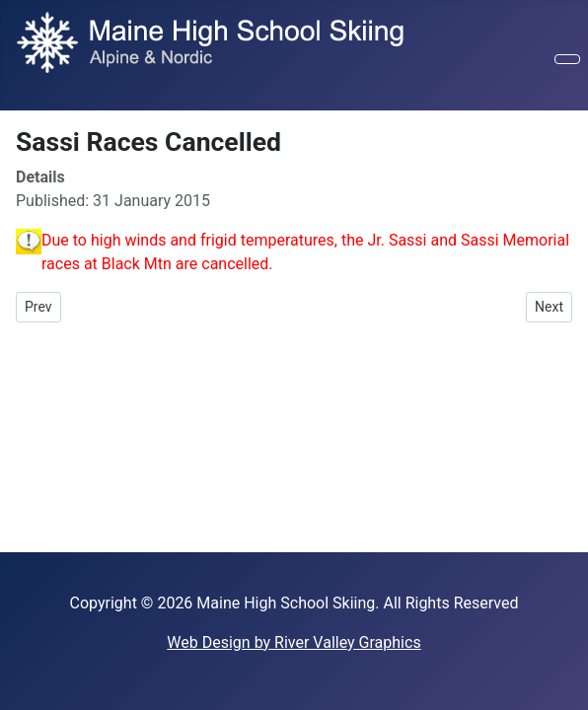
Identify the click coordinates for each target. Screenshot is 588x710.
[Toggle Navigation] (567, 59)
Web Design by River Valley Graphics (294, 642)
